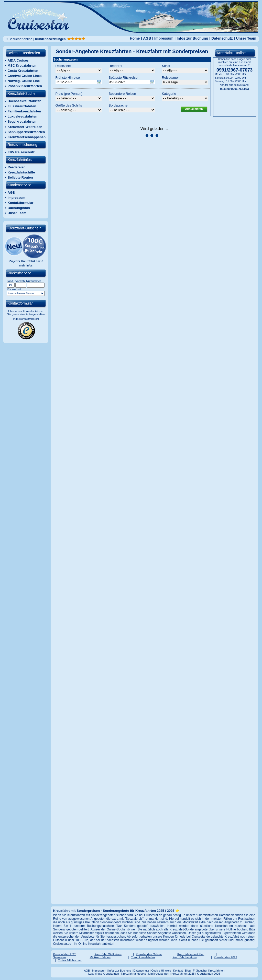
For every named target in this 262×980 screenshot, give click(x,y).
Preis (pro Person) (69, 94)
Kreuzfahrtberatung (184, 957)
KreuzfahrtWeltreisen (25, 127)
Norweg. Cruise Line (24, 81)
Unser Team (246, 38)
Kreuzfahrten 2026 (208, 974)
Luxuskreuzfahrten (23, 116)
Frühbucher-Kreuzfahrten (209, 971)
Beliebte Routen (20, 177)
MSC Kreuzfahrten (22, 66)
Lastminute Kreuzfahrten (104, 974)
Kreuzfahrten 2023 (65, 954)
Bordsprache (118, 105)
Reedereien (17, 167)
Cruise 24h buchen (70, 960)
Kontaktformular (21, 203)
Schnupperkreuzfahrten (26, 132)
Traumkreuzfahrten (143, 957)
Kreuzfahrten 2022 (226, 957)
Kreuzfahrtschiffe (21, 172)
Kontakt (178, 971)
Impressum (164, 38)
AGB (147, 38)
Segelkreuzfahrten (22, 121)
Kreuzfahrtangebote (134, 974)
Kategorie (169, 94)
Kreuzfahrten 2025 (183, 974)
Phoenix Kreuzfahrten (25, 86)
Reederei (116, 66)
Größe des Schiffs (69, 105)
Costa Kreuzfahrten (23, 71)
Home (135, 38)
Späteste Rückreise (123, 78)
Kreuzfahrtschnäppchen (27, 137)
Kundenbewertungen (60, 39)
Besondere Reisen (122, 94)
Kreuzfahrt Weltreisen (108, 954)
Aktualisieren (194, 109)
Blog (188, 971)
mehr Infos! (26, 265)
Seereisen (60, 957)
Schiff (166, 66)
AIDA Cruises (18, 60)
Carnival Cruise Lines (25, 76)
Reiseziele (63, 66)
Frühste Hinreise (68, 78)
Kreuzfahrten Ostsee (149, 954)
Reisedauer (171, 78)
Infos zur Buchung (193, 38)
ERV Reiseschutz (21, 152)
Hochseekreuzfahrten (25, 101)
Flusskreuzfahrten (22, 106)
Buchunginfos (19, 208)
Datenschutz (222, 38)
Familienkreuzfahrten (24, 111)
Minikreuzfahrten (100, 957)
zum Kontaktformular (26, 319)
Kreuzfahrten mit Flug (191, 954)
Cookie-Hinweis (161, 971)
